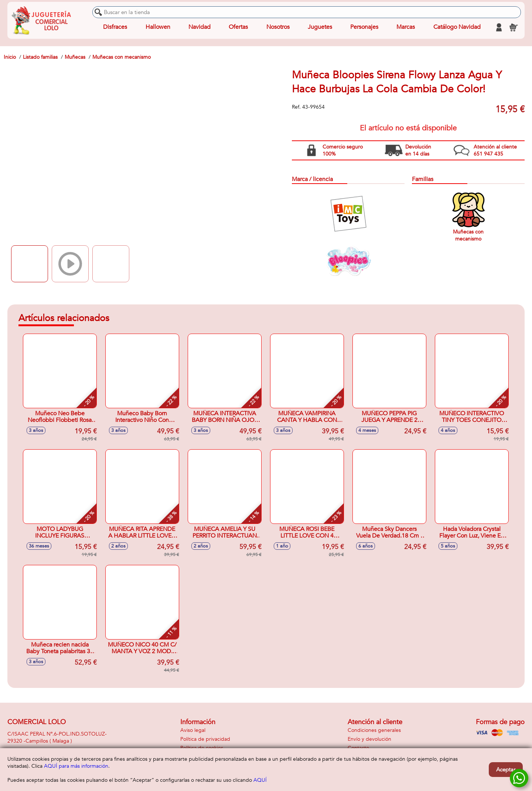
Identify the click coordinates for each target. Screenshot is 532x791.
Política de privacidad (205, 739)
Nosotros (278, 27)
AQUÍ (260, 780)
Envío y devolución (369, 739)
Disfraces (115, 27)
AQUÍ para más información (76, 766)
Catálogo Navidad (457, 27)
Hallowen (158, 27)
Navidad (199, 27)
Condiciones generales (374, 730)
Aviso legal (193, 730)
